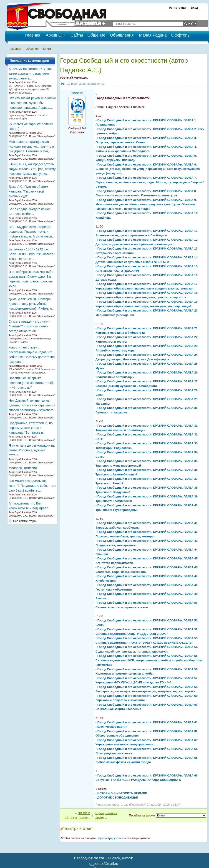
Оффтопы (181, 35)
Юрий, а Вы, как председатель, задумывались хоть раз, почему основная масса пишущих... (32, 169)
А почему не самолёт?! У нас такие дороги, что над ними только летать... (30, 74)
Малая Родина (153, 35)
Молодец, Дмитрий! (23, 468)
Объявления (122, 35)
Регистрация (178, 8)
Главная (15, 49)
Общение (96, 35)
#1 (63, 84)
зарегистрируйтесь (110, 838)
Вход (194, 8)
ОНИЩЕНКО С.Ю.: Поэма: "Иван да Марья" (32, 136)
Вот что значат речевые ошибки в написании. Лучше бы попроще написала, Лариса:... (32, 103)
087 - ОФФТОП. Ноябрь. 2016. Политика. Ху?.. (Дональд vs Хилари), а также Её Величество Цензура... (30, 89)
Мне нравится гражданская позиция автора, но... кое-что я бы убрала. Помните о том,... (31, 146)
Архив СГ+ (56, 35)
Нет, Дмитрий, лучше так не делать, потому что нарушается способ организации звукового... (32, 405)
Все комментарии (25, 521)
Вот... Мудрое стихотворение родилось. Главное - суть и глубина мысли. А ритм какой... (32, 232)
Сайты (77, 35)
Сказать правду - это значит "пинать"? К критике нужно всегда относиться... (29, 326)
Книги (47, 49)
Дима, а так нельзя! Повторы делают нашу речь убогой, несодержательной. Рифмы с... (32, 304)
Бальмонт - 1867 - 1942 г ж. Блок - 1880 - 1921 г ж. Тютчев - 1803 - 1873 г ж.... (32, 254)
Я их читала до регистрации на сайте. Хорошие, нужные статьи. (32, 450)
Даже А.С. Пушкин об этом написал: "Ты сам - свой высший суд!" (28, 191)
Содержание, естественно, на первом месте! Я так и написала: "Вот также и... (31, 428)
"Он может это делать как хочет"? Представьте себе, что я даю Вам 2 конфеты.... (32, 486)
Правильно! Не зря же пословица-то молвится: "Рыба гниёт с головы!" (31, 383)
